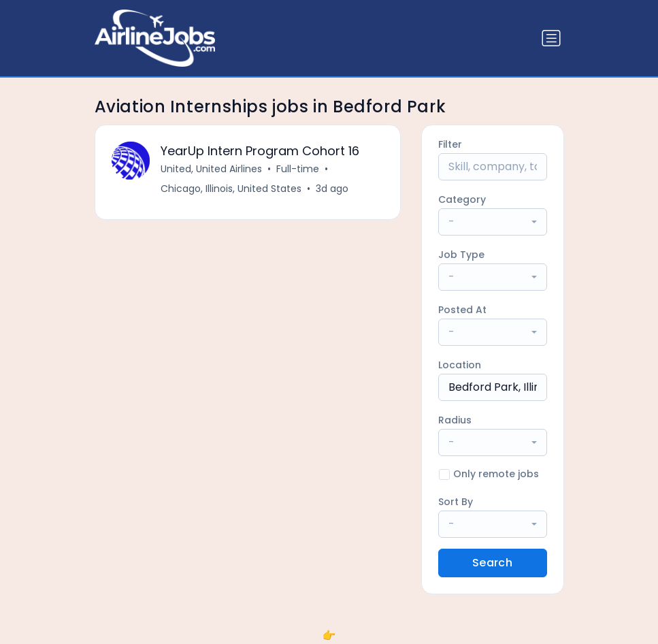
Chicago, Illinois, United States (231, 189)
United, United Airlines (211, 169)
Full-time (298, 169)
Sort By (456, 502)
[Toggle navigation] (551, 38)
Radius (455, 420)
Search (492, 563)
